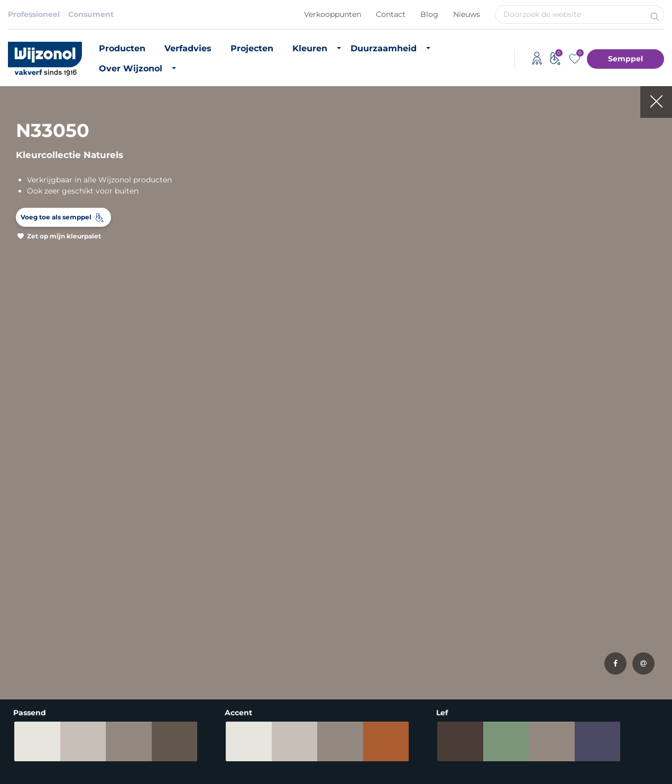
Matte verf (27, 615)
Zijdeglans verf (35, 644)
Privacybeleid (88, 757)
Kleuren (310, 48)
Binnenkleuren (147, 573)
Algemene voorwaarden (172, 757)
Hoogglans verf (36, 658)
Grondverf (27, 601)
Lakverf (21, 672)
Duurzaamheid (384, 48)
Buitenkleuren (146, 587)
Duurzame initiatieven (385, 641)
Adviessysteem (259, 757)
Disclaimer (28, 757)
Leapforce (650, 774)
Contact (391, 14)
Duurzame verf (371, 573)
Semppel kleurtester (158, 644)
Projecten (252, 48)
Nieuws (467, 14)
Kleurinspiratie (147, 630)
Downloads (477, 601)
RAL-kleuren (142, 601)
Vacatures (474, 587)
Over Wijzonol (131, 68)
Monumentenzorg (258, 678)
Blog (429, 14)
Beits (17, 630)
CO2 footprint (369, 626)
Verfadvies (188, 48)
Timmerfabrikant (256, 664)
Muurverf (25, 587)
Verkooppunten (333, 14)
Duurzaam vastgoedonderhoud (381, 592)
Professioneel (34, 14)
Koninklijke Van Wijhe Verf (350, 757)
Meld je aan (628, 464)
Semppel (625, 59)
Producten (122, 48)
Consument (91, 14)
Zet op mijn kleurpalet (64, 236)
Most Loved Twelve (155, 615)
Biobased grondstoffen (386, 612)
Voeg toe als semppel (56, 217)
